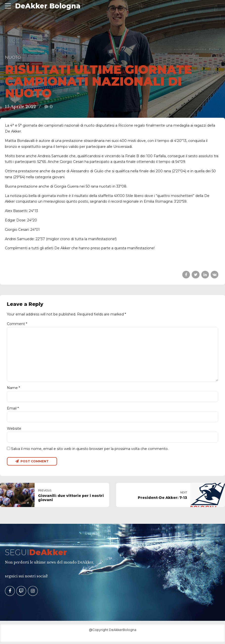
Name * (13, 389)
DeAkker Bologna (48, 6)
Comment (17, 324)
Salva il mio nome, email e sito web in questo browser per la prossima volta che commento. (90, 450)
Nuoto (13, 57)
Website (14, 430)
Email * (13, 410)
